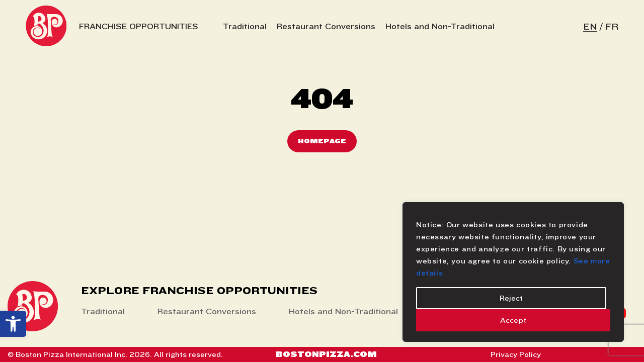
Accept (513, 320)
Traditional (245, 26)
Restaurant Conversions (326, 26)
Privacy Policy (516, 354)
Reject (511, 298)
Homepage (322, 141)
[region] (513, 272)
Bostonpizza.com (326, 354)
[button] (13, 324)
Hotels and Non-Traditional (440, 26)
